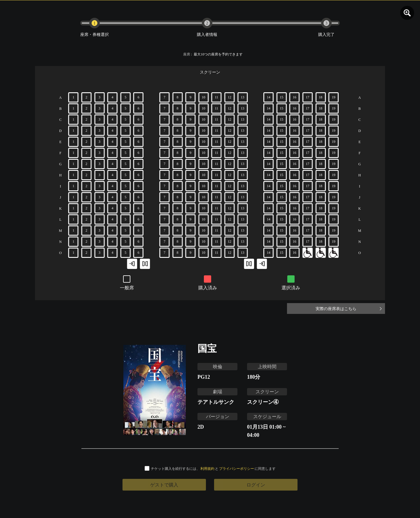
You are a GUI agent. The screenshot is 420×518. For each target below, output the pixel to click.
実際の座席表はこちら (356, 308)
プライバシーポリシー (237, 469)
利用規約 (207, 469)
